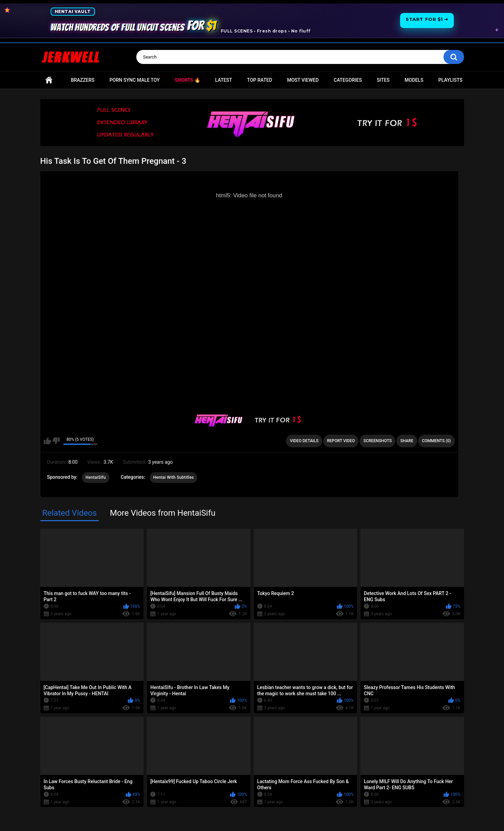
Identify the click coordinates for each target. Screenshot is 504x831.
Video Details (304, 441)
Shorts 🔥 (187, 80)
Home (49, 80)
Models (414, 80)
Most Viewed (303, 80)
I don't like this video (56, 441)
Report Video (341, 441)
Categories (348, 80)
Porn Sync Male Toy (134, 80)
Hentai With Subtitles (173, 477)
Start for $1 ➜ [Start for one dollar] (427, 19)
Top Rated (260, 80)
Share (407, 441)
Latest (224, 80)
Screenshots (377, 441)
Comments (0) (437, 441)
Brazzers (83, 80)
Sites (383, 80)
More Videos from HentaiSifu (162, 513)
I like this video (47, 441)
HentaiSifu (96, 477)
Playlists (451, 80)
